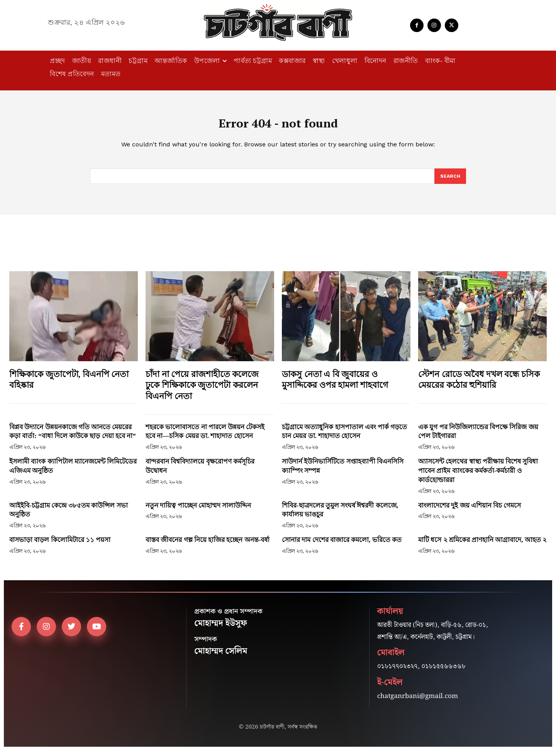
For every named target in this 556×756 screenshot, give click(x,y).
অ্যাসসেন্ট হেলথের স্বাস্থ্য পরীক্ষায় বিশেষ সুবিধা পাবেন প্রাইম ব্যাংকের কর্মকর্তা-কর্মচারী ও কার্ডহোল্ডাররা (478, 476)
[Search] (450, 181)
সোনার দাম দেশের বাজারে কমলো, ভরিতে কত (342, 545)
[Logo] (278, 22)
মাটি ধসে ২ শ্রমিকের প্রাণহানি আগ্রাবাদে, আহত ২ (482, 545)
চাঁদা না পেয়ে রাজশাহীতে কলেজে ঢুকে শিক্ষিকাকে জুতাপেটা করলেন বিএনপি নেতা (202, 390)
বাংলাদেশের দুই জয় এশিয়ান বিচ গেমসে (470, 511)
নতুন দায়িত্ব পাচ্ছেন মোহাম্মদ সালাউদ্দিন (198, 511)
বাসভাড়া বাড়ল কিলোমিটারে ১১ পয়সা (60, 545)
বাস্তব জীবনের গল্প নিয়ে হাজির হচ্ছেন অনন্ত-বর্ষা (208, 545)
